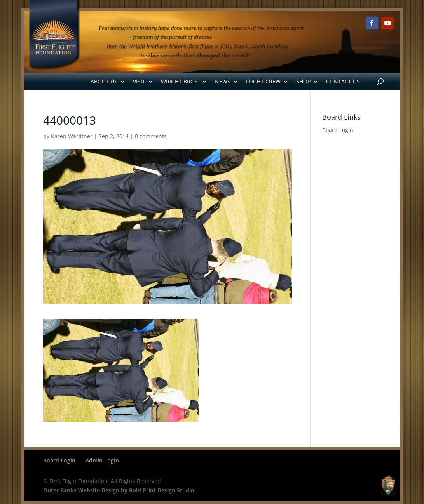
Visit (139, 81)
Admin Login (102, 460)
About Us (104, 81)
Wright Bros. (180, 81)
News (223, 81)
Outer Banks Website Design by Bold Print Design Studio (119, 490)
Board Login (338, 130)
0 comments (151, 136)
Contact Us (343, 81)
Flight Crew (263, 81)
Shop (303, 81)
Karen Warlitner (72, 136)
